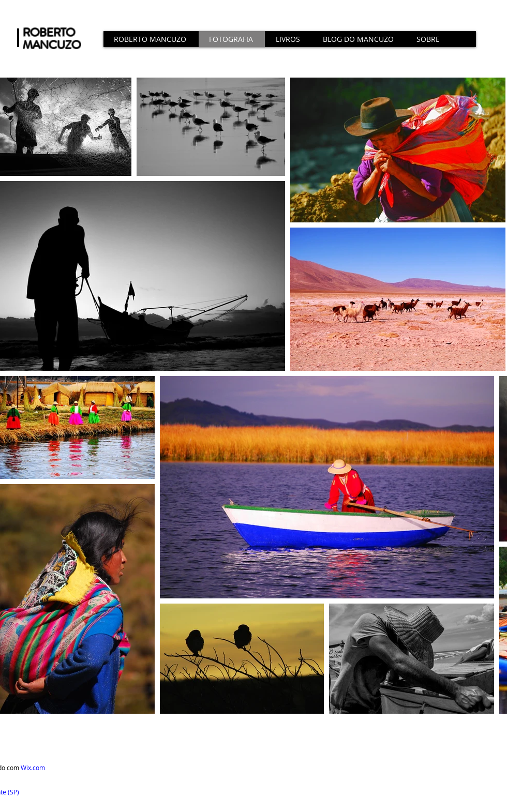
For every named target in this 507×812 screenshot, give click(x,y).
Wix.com (33, 768)
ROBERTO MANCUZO (52, 39)
